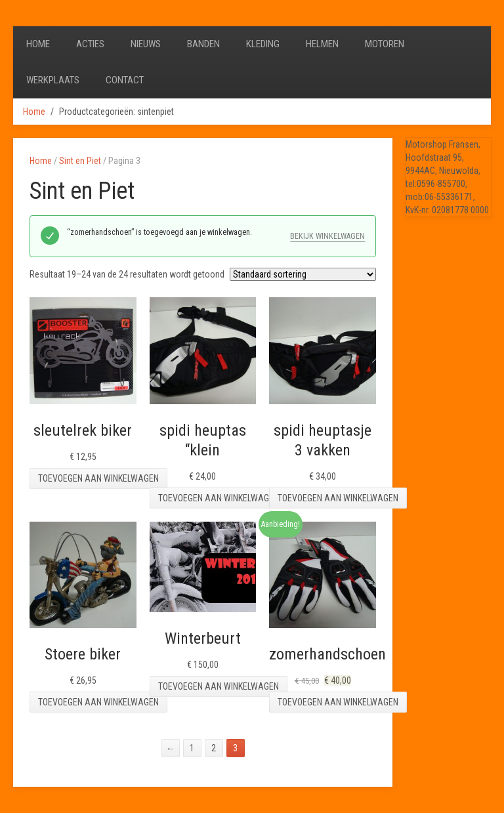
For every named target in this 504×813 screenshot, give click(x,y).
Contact (125, 80)
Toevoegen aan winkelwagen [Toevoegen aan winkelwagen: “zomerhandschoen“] (338, 702)
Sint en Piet (80, 161)
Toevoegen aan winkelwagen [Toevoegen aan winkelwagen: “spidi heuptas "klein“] (219, 498)
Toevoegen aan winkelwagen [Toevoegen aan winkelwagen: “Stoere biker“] (98, 702)
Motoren (385, 44)
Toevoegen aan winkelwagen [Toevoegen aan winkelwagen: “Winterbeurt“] (219, 686)
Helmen (322, 44)
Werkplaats (53, 80)
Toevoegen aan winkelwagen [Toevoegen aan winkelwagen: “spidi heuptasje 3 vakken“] (338, 498)
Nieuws (146, 44)
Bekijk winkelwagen (327, 236)
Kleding (263, 44)
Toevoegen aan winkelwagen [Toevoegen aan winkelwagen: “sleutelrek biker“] (98, 478)
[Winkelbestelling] (303, 274)
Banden (203, 44)
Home (38, 44)
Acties (90, 44)
